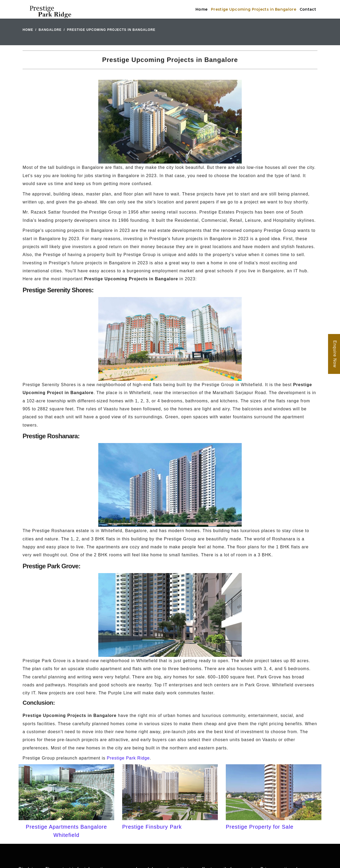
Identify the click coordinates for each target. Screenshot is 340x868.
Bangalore (50, 30)
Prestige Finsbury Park (152, 827)
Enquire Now (335, 354)
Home (201, 9)
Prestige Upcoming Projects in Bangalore (254, 9)
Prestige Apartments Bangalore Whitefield (66, 831)
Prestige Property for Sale (260, 827)
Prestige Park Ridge (128, 758)
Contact (308, 9)
